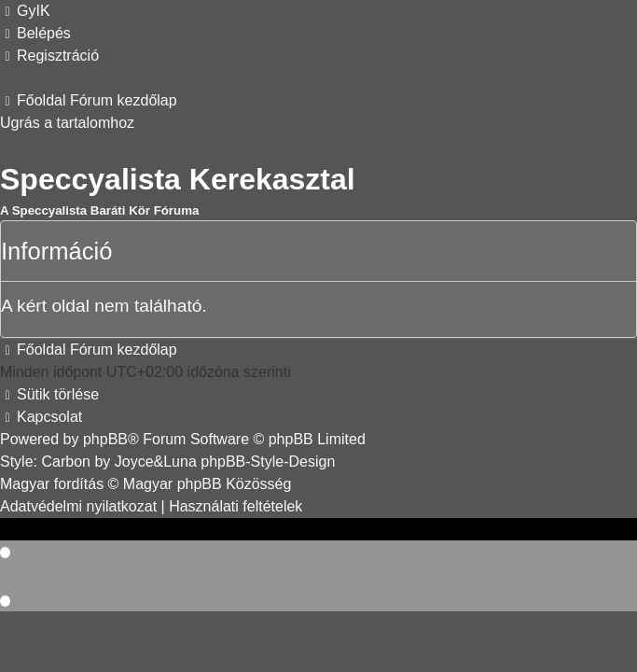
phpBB (105, 439)
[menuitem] (25, 11)
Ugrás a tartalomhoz (67, 123)
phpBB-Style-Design (268, 462)
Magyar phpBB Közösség (208, 484)
